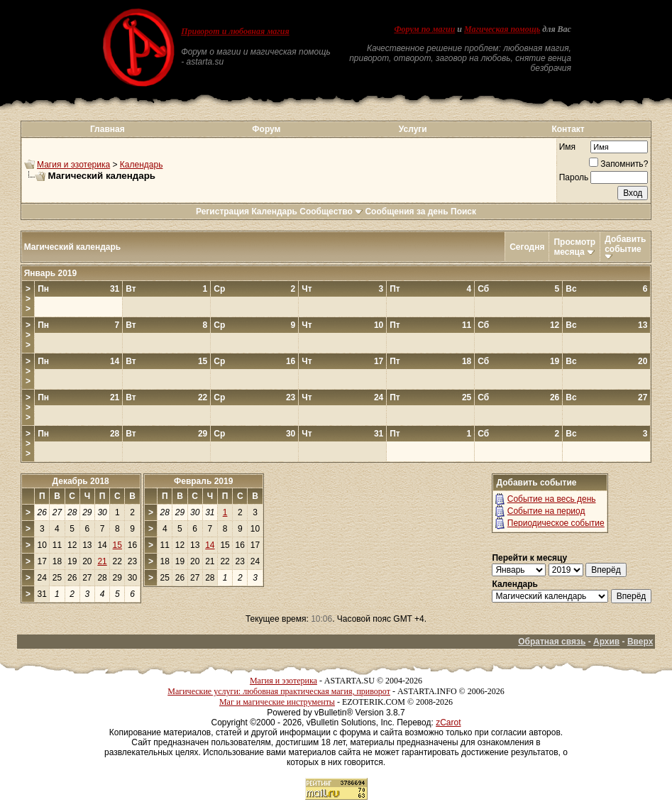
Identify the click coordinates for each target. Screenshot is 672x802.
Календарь (142, 165)
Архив (606, 642)
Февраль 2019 (203, 481)
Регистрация (222, 212)
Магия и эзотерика (73, 165)
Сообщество (331, 212)
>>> (28, 299)
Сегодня (527, 247)
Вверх (640, 642)
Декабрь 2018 (81, 481)
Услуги (413, 129)
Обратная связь (552, 642)
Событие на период (546, 511)
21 (102, 561)
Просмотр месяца (574, 247)
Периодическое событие (556, 523)
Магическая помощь (502, 29)
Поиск (463, 212)
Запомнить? (618, 164)
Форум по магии (424, 29)
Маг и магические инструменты (277, 702)
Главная (108, 129)
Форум (266, 129)
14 (210, 545)
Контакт (568, 129)
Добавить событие (625, 244)
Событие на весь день (552, 499)
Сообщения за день (406, 212)
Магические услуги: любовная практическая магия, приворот (279, 691)
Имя (567, 147)
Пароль (574, 177)
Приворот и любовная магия (235, 31)
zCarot (448, 723)
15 (117, 545)
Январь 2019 (51, 273)
